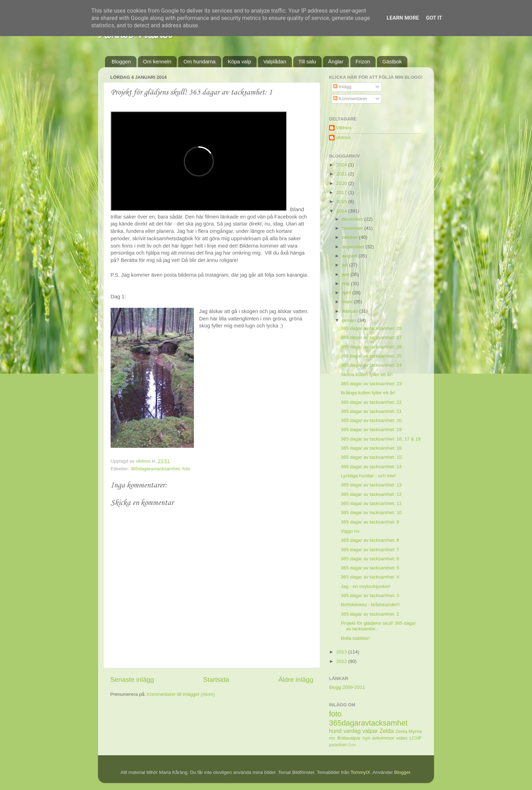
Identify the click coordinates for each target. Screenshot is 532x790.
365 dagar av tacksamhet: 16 (371, 448)
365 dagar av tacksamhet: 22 (371, 402)
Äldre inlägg (296, 680)
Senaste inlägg (132, 680)
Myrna (415, 731)
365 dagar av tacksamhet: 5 (370, 568)
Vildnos (344, 128)
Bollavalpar (349, 738)
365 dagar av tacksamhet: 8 (370, 540)
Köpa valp (240, 61)
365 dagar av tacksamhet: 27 (371, 337)
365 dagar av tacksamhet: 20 (371, 420)
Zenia (401, 731)
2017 (342, 192)
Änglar (336, 61)
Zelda (387, 731)
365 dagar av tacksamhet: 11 (371, 503)
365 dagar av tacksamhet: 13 (371, 485)
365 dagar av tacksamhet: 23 (371, 384)
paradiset (338, 745)
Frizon (363, 61)
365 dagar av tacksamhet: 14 (371, 467)
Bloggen (121, 61)
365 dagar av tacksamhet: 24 (371, 365)
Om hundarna (199, 61)
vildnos (343, 137)
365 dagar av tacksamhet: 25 (371, 356)
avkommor (383, 738)
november (353, 228)
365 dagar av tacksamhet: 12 (371, 494)
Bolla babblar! (355, 638)
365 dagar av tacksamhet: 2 (370, 614)
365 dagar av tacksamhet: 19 (371, 429)
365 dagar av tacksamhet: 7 (370, 550)
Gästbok (392, 61)
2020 (342, 183)
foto (186, 469)
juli (345, 265)
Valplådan (275, 61)
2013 (342, 652)
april (347, 293)
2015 (342, 202)
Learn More (403, 18)
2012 (342, 661)
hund (335, 731)
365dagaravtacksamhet (155, 469)
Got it (434, 18)
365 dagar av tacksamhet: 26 (371, 347)
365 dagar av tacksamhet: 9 (370, 522)
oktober (351, 237)
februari (351, 311)
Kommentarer (350, 99)
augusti (350, 256)
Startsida (216, 680)
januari (350, 320)
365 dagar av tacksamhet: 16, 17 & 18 (381, 439)
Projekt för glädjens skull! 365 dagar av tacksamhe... (379, 626)
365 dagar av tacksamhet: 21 (371, 411)
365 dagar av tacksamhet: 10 (371, 512)
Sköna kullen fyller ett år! (367, 375)
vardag (352, 731)
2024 (342, 165)
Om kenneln (157, 61)
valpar (370, 731)
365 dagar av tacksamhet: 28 (371, 328)
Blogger (402, 772)
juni (346, 274)
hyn (366, 738)
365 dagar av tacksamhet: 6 (370, 559)
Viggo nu (350, 531)
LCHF (416, 738)
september (354, 247)
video (402, 738)
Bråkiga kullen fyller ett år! (368, 393)
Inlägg (342, 87)
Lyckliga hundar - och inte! (368, 476)
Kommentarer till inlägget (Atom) (181, 694)
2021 (342, 174)
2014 (342, 211)
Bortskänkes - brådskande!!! (370, 605)
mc (332, 738)
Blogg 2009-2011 (347, 687)
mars (348, 302)
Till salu (307, 61)
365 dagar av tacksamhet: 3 (370, 595)
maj (346, 283)
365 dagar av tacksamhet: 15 (371, 457)
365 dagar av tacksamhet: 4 (370, 577)
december (353, 219)
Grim (352, 745)
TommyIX (360, 772)
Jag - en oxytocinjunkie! (366, 586)
